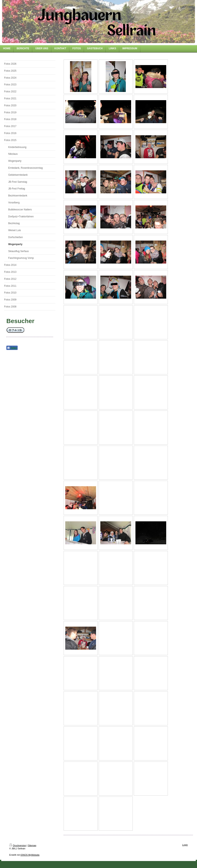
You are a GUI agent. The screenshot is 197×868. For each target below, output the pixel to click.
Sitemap (32, 845)
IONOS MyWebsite (30, 855)
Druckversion (18, 845)
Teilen (12, 348)
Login (185, 845)
